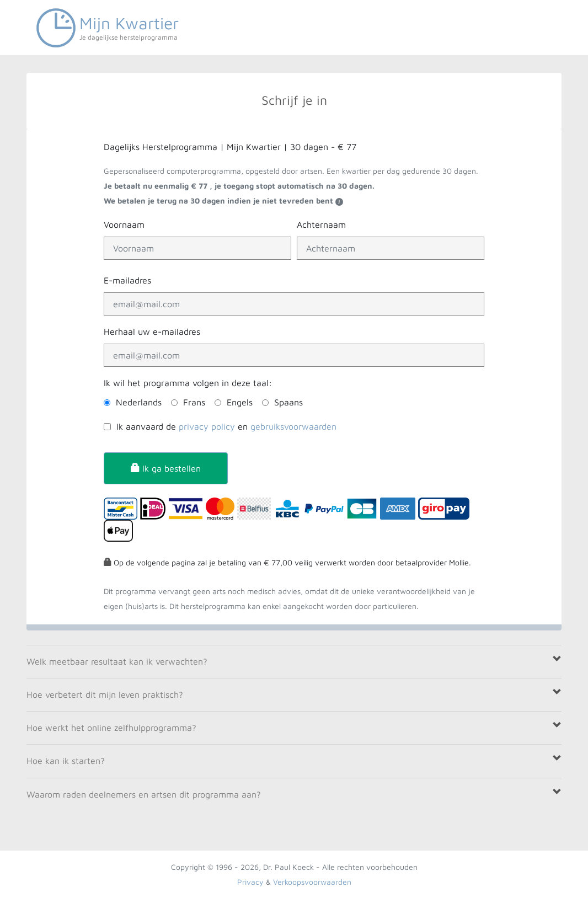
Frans (194, 402)
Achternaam (321, 225)
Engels (240, 402)
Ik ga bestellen (166, 468)
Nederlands (139, 402)
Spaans (288, 402)
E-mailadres (127, 280)
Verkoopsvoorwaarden (312, 882)
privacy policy (207, 426)
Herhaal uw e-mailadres (152, 332)
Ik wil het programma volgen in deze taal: (188, 383)
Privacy (250, 882)
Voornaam (124, 225)
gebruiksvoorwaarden (293, 426)
